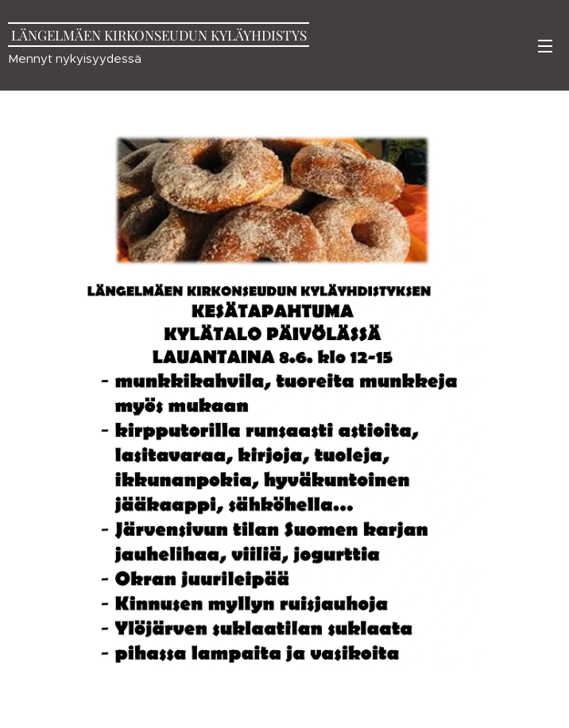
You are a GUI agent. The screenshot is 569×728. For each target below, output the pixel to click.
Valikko (545, 46)
